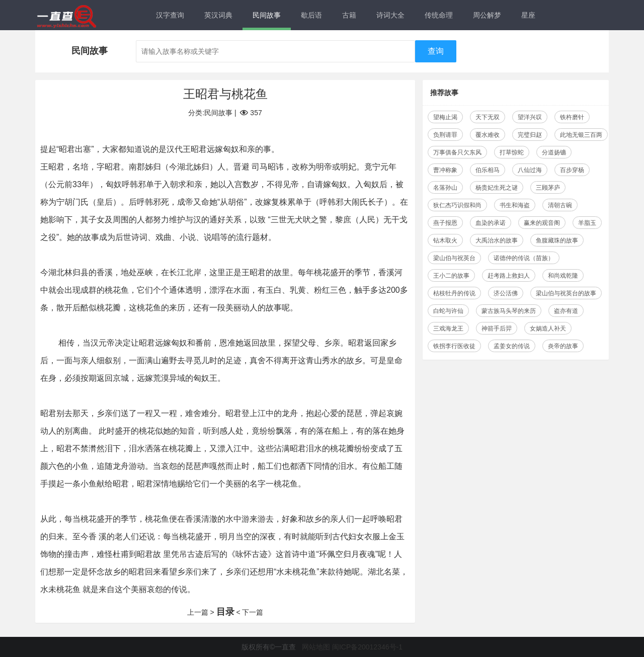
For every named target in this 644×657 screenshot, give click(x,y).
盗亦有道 (566, 311)
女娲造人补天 (548, 328)
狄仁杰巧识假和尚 (457, 205)
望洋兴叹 (530, 117)
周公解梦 (487, 15)
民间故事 (267, 15)
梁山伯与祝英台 (454, 258)
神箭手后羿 (497, 328)
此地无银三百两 (581, 135)
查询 (436, 51)
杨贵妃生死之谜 (497, 188)
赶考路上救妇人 (509, 276)
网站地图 (316, 647)
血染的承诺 (491, 223)
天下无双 (488, 117)
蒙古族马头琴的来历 (509, 311)
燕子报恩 (445, 223)
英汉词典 (218, 15)
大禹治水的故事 (497, 240)
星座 (528, 15)
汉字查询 (170, 15)
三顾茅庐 (548, 188)
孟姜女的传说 (512, 346)
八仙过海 (530, 170)
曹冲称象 (445, 170)
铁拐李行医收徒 (454, 346)
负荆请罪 (445, 135)
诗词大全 (390, 15)
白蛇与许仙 (448, 311)
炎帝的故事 (563, 346)
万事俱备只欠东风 (457, 152)
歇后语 (311, 15)
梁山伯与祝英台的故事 (566, 293)
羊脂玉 (587, 223)
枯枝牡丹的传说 (454, 293)
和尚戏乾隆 (563, 276)
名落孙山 (445, 188)
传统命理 (439, 15)
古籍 (349, 15)
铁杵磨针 (572, 117)
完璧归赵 (530, 135)
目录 (225, 612)
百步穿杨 (572, 170)
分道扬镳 (554, 152)
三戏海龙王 (448, 328)
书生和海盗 (515, 205)
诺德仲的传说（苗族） (524, 258)
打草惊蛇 (512, 152)
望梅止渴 (445, 117)
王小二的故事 (451, 276)
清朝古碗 (560, 205)
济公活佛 (506, 293)
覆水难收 (488, 135)
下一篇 (253, 612)
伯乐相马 (488, 170)
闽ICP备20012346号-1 (367, 647)
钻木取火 (445, 240)
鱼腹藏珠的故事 (557, 240)
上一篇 (198, 612)
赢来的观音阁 (542, 223)
